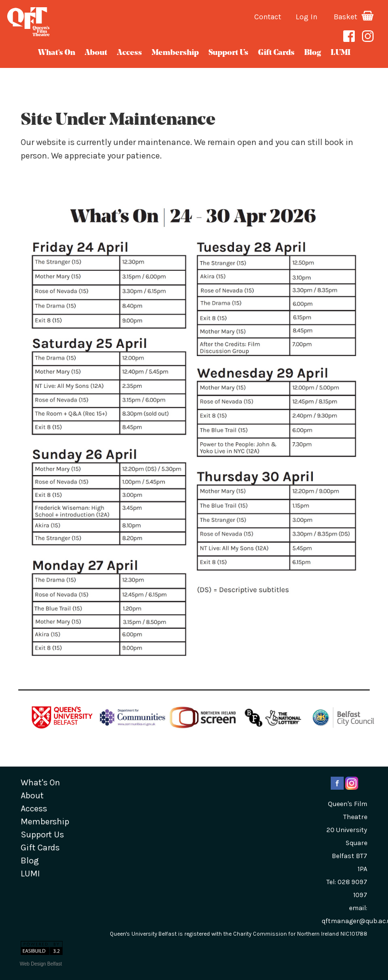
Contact (268, 17)
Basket (354, 17)
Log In (306, 17)
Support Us (228, 53)
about (96, 53)
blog (313, 53)
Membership (175, 53)
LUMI (341, 53)
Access (129, 53)
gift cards (276, 53)
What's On (57, 53)
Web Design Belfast (41, 964)
